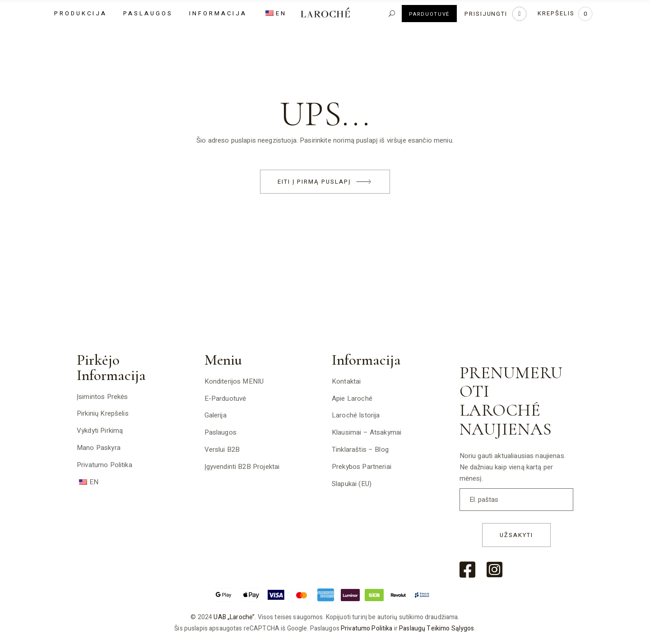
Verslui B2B (222, 449)
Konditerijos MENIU (234, 381)
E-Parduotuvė (225, 398)
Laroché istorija (356, 415)
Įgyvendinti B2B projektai (242, 467)
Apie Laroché (352, 398)
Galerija (216, 415)
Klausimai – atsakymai (367, 432)
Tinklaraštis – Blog (360, 449)
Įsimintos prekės (102, 397)
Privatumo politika (104, 465)
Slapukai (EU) (352, 484)
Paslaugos (221, 432)
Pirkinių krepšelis (103, 413)
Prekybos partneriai (362, 467)
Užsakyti (516, 535)
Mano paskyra (99, 448)
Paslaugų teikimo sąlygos (436, 628)
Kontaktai (346, 381)
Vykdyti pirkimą (100, 431)
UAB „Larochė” (234, 617)
